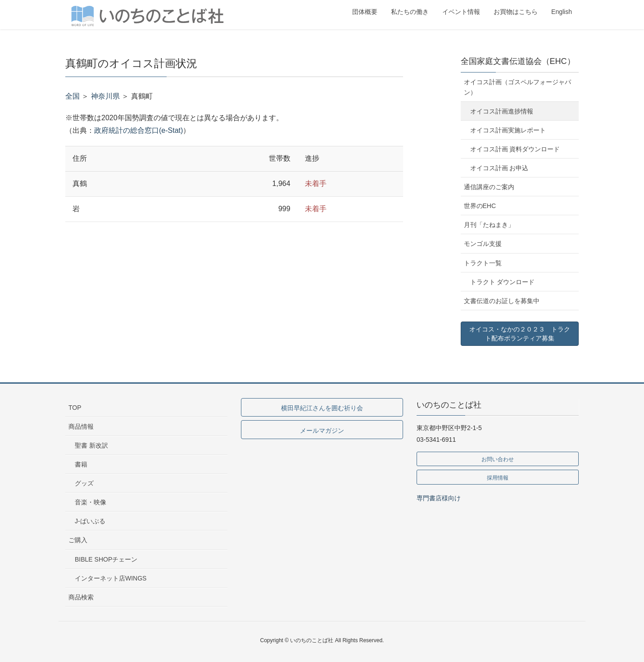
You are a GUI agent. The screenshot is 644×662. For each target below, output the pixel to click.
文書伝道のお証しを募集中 (502, 301)
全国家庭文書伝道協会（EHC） (518, 61)
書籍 (81, 464)
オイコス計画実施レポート (508, 130)
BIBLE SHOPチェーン (106, 559)
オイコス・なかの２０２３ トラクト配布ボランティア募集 (520, 334)
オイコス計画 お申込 (499, 168)
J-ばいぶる (90, 521)
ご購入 (78, 540)
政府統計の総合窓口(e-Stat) (138, 130)
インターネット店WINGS (111, 578)
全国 (73, 96)
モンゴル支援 (483, 244)
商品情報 (81, 426)
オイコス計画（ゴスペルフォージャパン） (517, 87)
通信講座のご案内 (489, 187)
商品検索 (81, 597)
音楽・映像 (91, 502)
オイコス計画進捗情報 (502, 111)
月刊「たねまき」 (489, 225)
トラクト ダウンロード (503, 282)
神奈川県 (105, 96)
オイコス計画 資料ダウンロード (515, 149)
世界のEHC (480, 206)
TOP (75, 408)
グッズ (84, 483)
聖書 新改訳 (91, 445)
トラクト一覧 (483, 263)
